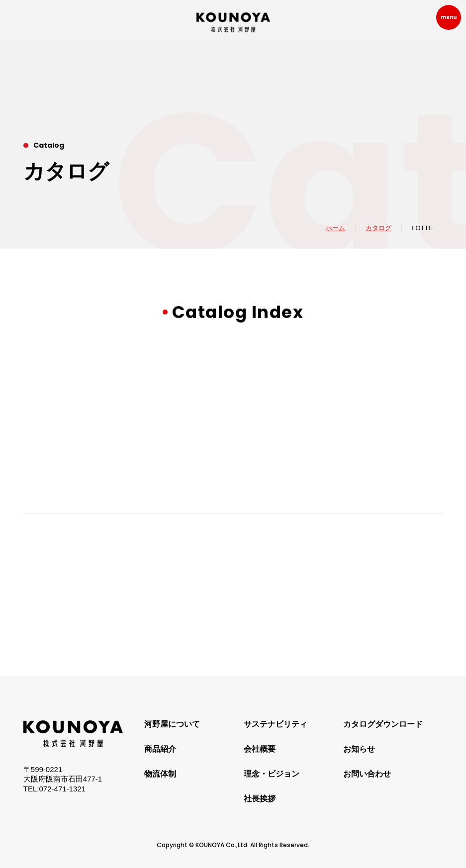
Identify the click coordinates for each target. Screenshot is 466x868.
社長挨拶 (260, 799)
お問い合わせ (367, 774)
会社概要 (260, 749)
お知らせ (359, 749)
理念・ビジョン (272, 774)
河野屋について (172, 724)
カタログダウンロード (383, 724)
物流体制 (160, 774)
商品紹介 (160, 749)
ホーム (335, 228)
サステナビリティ (276, 724)
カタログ (378, 228)
